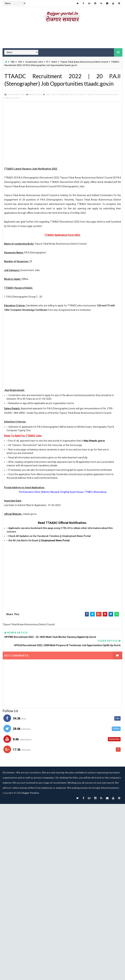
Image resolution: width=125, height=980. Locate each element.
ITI (47, 62)
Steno (54, 62)
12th (20, 62)
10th (12, 62)
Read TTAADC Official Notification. (62, 523)
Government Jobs (34, 62)
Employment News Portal (55, 540)
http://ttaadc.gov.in (94, 441)
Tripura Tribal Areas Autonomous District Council (84, 62)
